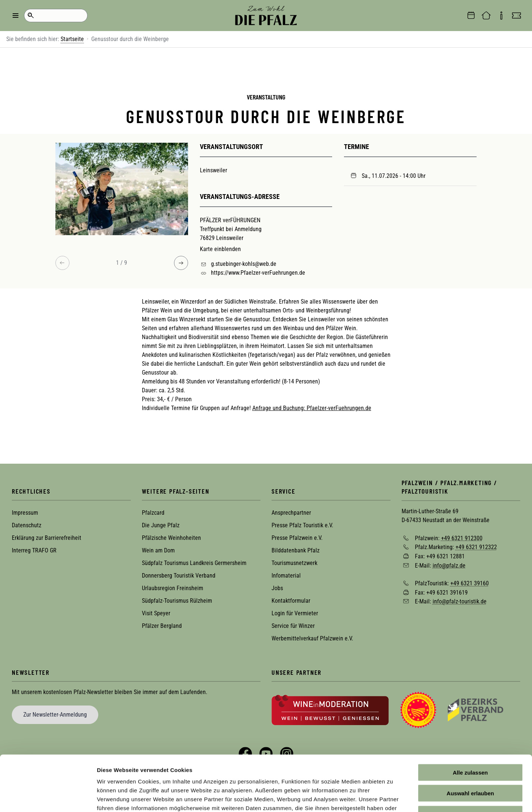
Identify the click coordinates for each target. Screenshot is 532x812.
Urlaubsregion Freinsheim (173, 588)
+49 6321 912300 (462, 538)
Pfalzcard (153, 513)
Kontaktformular (291, 601)
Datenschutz (27, 525)
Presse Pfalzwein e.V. (297, 538)
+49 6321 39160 (470, 583)
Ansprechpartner (291, 513)
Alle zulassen (470, 723)
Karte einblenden (220, 249)
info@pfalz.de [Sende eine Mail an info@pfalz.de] (449, 565)
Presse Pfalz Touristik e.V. (302, 525)
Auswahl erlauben (470, 744)
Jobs (277, 588)
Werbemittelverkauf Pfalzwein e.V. (312, 638)
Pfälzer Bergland (162, 626)
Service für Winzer (293, 626)
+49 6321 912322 (476, 547)
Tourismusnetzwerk (294, 563)
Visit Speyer (156, 613)
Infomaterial (286, 576)
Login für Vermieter (295, 613)
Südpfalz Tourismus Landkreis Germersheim (194, 563)
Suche (30, 16)
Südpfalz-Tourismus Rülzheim (177, 601)
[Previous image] (62, 263)
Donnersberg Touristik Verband (179, 576)
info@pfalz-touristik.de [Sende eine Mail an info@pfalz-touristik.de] (460, 601)
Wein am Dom (158, 550)
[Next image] (181, 263)
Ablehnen (470, 765)
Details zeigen (393, 797)
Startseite (72, 39)
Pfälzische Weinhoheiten (171, 538)
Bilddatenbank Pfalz (296, 550)
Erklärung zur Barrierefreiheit (47, 538)
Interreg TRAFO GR (34, 550)
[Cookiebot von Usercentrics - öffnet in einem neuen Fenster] (48, 798)
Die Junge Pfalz (161, 525)
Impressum (25, 513)
